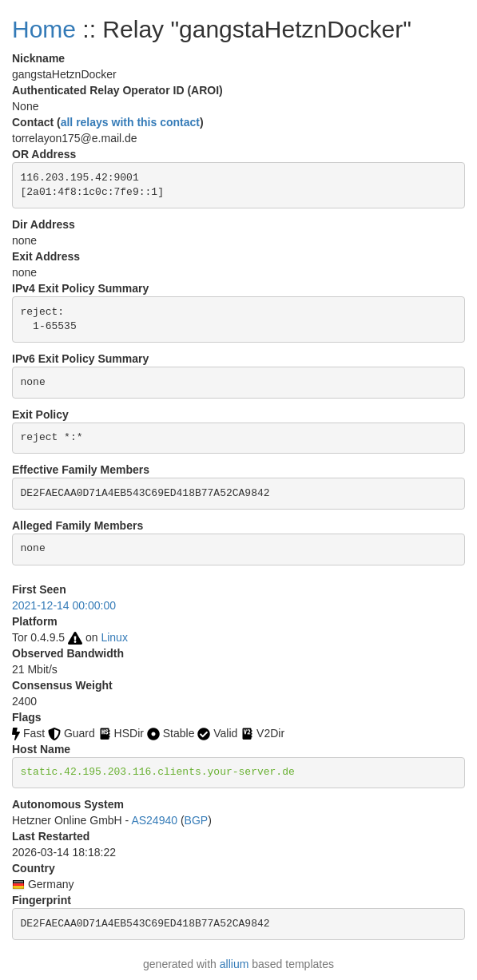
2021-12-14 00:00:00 (64, 605)
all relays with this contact (130, 122)
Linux (114, 637)
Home (44, 29)
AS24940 (154, 820)
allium (235, 964)
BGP (197, 820)
